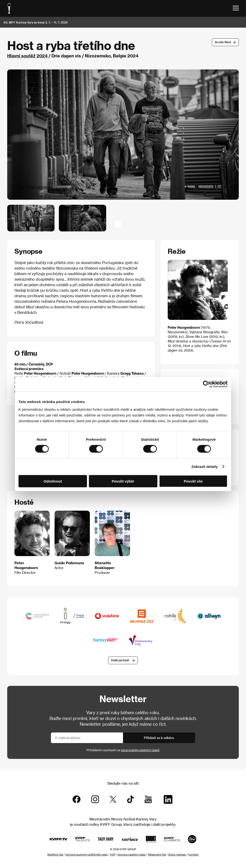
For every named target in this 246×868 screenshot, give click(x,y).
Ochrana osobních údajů (132, 855)
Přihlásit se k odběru (159, 738)
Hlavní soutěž (21, 56)
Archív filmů (223, 42)
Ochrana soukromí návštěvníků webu (86, 855)
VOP (113, 855)
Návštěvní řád (55, 855)
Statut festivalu (177, 855)
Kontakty (194, 855)
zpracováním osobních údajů (140, 750)
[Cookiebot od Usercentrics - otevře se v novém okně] (206, 384)
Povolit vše (193, 481)
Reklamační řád (157, 855)
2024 (42, 56)
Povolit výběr (123, 481)
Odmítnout (53, 481)
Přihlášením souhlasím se (123, 750)
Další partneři (120, 660)
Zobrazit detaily (205, 467)
